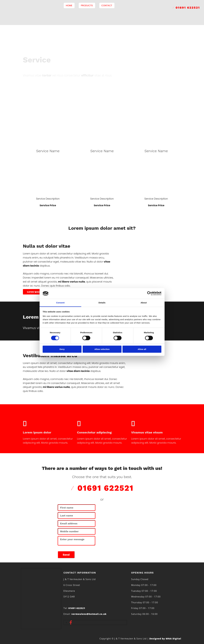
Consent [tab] (60, 303)
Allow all (142, 349)
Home (70, 5)
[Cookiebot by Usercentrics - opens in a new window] (149, 293)
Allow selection (102, 349)
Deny (62, 349)
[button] (34, 292)
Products (88, 5)
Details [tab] (102, 303)
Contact (107, 5)
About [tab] (144, 303)
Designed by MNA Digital (165, 639)
